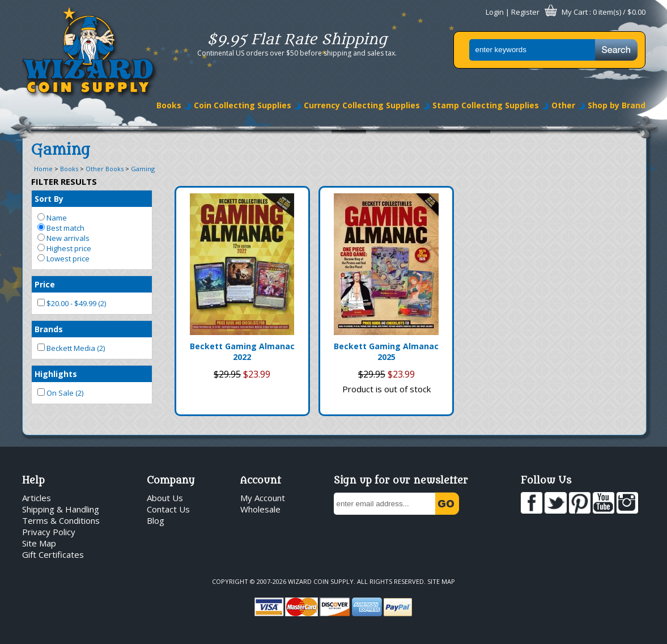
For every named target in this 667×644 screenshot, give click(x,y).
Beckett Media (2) (71, 348)
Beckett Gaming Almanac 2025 (386, 351)
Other (563, 105)
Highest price (64, 248)
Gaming (143, 169)
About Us (165, 498)
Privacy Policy (49, 532)
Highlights (56, 374)
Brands (49, 329)
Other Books (105, 169)
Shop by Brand (617, 105)
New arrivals (63, 238)
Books (169, 105)
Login (495, 12)
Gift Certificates (53, 554)
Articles (37, 498)
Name (52, 218)
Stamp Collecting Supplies (486, 105)
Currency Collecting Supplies (362, 105)
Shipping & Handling (61, 509)
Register (525, 12)
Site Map (39, 543)
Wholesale (260, 509)
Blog (156, 520)
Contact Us (168, 509)
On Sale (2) (60, 393)
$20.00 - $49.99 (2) (72, 303)
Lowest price (63, 259)
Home (43, 169)
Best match (61, 228)
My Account (263, 498)
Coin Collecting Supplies (243, 105)
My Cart (575, 12)
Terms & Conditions (61, 520)
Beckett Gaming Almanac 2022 (242, 351)
